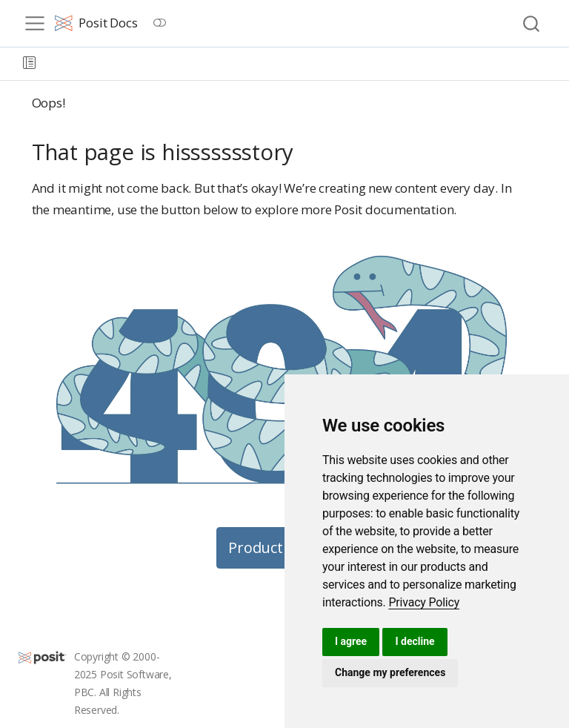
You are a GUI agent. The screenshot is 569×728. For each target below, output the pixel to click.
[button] (29, 64)
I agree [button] (351, 641)
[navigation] (302, 64)
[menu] (35, 24)
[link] (424, 602)
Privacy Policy (424, 602)
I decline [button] (415, 641)
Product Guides (281, 547)
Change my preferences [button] (390, 672)
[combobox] (532, 23)
